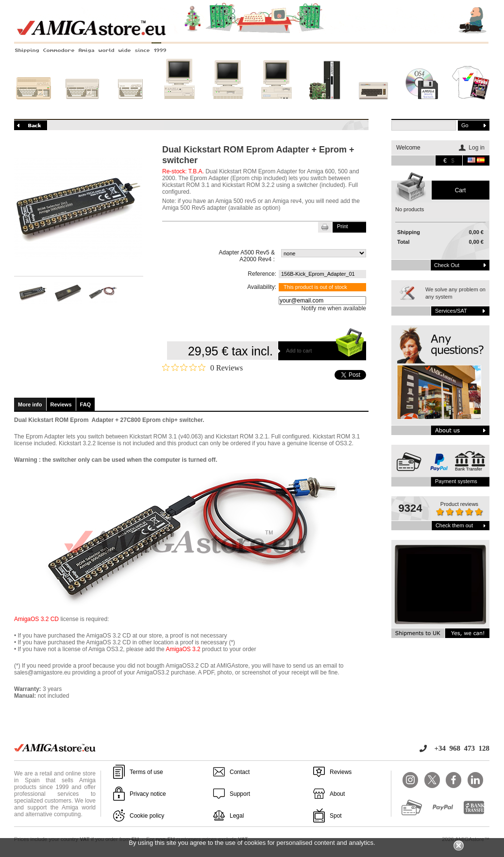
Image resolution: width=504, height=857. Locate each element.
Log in (477, 148)
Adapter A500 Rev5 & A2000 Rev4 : (247, 256)
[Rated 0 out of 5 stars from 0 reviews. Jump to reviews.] (202, 368)
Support (240, 794)
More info (30, 404)
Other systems (373, 105)
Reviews (61, 404)
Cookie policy (147, 816)
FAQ (86, 404)
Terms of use (146, 772)
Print (343, 226)
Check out (447, 265)
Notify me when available (334, 308)
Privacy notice (148, 794)
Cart (461, 190)
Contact (240, 772)
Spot (336, 816)
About (337, 794)
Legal (237, 816)
